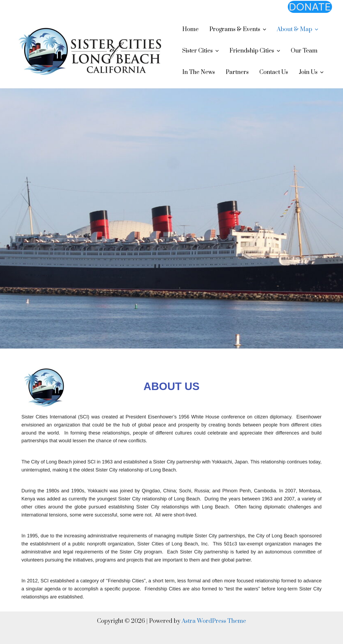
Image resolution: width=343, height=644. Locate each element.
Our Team (304, 51)
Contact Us (274, 72)
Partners (237, 72)
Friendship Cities (255, 51)
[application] (263, 29)
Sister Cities (200, 51)
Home (190, 29)
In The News (199, 72)
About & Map (297, 29)
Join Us (311, 72)
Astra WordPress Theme (214, 621)
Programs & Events (238, 29)
